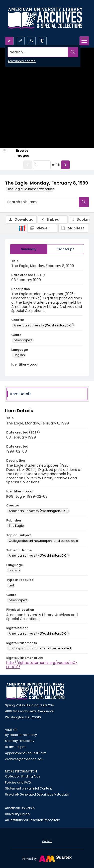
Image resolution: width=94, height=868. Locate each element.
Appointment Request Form (26, 753)
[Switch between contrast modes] (42, 41)
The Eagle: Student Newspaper (31, 189)
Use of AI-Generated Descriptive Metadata (37, 794)
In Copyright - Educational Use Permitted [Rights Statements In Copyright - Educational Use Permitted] (40, 648)
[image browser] (19, 153)
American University (20, 808)
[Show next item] (65, 165)
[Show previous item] (28, 165)
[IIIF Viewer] (42, 228)
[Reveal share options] (20, 41)
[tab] (29, 249)
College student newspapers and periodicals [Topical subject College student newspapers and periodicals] (43, 541)
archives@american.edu (24, 759)
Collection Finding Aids (23, 776)
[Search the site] (38, 52)
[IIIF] (22, 228)
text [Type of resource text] (11, 585)
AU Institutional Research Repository (32, 820)
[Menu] (84, 41)
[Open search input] (9, 41)
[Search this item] (42, 202)
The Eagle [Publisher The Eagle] (16, 526)
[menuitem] (47, 841)
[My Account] (31, 41)
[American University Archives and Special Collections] (35, 691)
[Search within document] (84, 202)
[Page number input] (42, 165)
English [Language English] (19, 355)
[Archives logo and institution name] (45, 18)
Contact (47, 841)
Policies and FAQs (18, 782)
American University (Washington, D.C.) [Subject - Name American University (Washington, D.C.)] (39, 555)
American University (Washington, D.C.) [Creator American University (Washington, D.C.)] (44, 325)
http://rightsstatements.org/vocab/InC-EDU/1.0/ (42, 665)
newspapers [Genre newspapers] (23, 340)
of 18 (56, 165)
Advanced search (22, 61)
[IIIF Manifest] (73, 228)
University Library (18, 814)
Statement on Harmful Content (28, 788)
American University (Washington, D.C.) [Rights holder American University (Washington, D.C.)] (39, 633)
